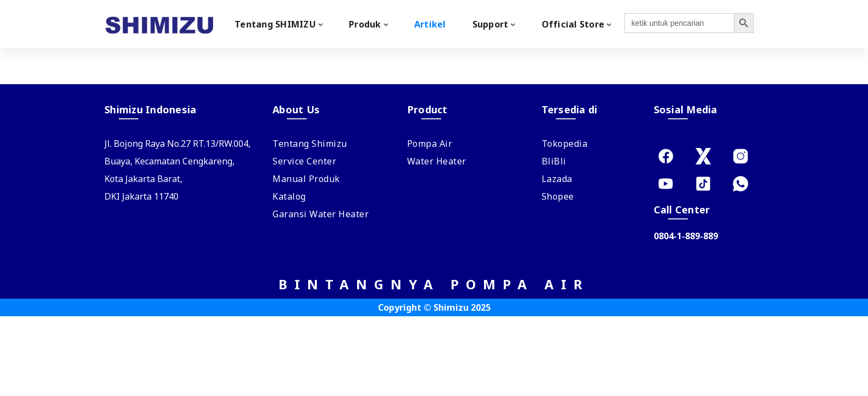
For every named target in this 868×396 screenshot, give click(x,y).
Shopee (558, 196)
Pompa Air (430, 144)
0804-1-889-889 (686, 236)
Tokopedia (565, 144)
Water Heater (437, 161)
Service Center (304, 161)
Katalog (289, 196)
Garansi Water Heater (321, 214)
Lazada (557, 179)
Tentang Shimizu (310, 144)
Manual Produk (306, 179)
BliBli (554, 161)
